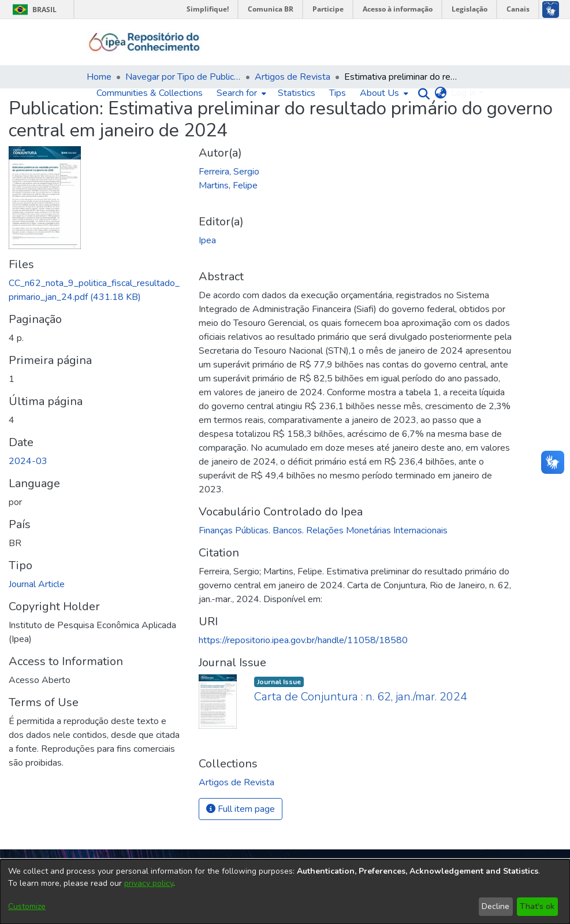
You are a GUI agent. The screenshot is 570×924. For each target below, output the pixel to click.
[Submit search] (421, 93)
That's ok (537, 906)
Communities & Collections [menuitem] (150, 93)
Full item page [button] (241, 809)
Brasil (33, 10)
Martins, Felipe (228, 185)
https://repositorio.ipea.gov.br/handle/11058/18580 (303, 640)
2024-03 (28, 461)
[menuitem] (240, 93)
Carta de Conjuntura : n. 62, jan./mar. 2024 (361, 697)
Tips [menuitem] (338, 93)
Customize (27, 906)
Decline (496, 906)
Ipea (207, 240)
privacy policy (149, 883)
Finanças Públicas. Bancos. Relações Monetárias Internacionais (323, 530)
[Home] (145, 42)
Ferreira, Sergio (229, 172)
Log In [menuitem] (463, 93)
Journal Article (37, 584)
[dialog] (285, 892)
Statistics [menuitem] (297, 93)
